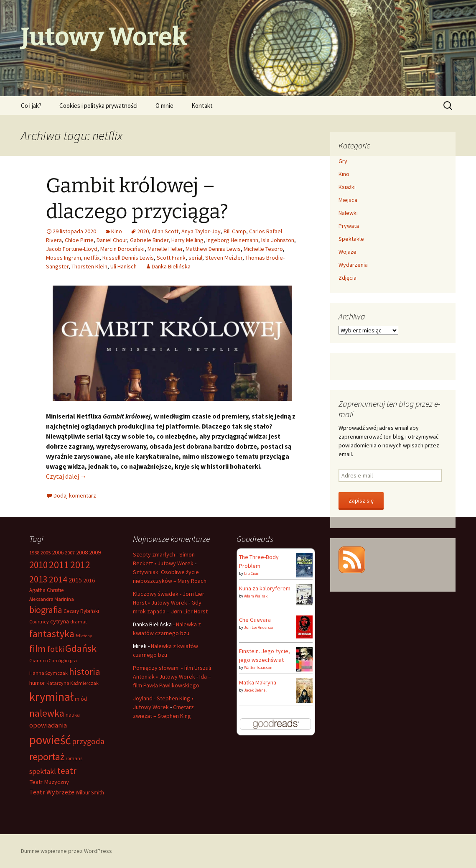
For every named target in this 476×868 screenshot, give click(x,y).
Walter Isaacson (258, 668)
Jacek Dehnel (255, 690)
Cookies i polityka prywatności (98, 106)
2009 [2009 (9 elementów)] (95, 552)
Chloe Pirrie (79, 240)
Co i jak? (31, 106)
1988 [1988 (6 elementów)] (34, 553)
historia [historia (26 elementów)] (85, 671)
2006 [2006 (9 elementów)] (58, 552)
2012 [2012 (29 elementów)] (80, 565)
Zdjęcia (347, 278)
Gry (343, 161)
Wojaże (347, 252)
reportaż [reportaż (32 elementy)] (47, 757)
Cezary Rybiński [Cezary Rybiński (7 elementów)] (81, 611)
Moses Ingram (64, 258)
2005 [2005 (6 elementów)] (46, 553)
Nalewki (348, 213)
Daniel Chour (112, 240)
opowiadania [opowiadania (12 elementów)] (48, 725)
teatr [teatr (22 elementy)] (67, 771)
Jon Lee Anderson (259, 627)
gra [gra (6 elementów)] (73, 660)
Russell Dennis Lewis (128, 258)
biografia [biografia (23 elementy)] (46, 610)
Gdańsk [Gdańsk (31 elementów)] (81, 648)
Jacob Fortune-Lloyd (72, 249)
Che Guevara (255, 620)
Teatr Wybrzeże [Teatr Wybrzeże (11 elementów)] (52, 792)
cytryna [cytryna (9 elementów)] (60, 621)
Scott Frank (171, 258)
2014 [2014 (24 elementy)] (58, 579)
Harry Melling (187, 240)
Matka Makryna (258, 682)
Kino (117, 231)
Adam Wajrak (256, 596)
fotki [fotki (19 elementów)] (56, 649)
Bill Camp (235, 231)
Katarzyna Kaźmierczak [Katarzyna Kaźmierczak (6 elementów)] (73, 683)
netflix (92, 258)
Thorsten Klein (89, 266)
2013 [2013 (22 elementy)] (38, 579)
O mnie (164, 106)
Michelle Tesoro (263, 249)
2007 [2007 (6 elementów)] (70, 553)
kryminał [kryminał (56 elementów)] (51, 697)
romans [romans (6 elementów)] (74, 758)
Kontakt (202, 106)
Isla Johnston (278, 240)
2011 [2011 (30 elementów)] (59, 565)
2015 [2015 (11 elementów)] (75, 580)
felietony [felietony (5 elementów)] (84, 636)
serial (195, 258)
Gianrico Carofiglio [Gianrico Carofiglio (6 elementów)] (49, 660)
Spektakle (351, 239)
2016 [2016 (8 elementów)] (89, 580)
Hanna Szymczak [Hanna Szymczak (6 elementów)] (48, 673)
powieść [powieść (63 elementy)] (50, 740)
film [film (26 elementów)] (38, 648)
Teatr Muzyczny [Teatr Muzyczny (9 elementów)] (49, 782)
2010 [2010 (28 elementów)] (38, 565)
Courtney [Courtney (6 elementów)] (39, 622)
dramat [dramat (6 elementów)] (79, 622)
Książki (347, 187)
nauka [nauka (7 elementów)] (73, 715)
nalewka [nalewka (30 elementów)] (47, 713)
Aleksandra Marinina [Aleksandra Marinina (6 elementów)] (52, 599)
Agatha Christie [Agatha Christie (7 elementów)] (46, 590)
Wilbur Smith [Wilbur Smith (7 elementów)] (90, 793)
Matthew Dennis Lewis (213, 249)
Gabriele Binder (149, 240)
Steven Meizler (224, 258)
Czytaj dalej (66, 476)
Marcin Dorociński (122, 249)
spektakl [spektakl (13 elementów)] (43, 771)
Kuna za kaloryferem (265, 588)
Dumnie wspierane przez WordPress (66, 851)
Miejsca (348, 200)
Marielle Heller (165, 249)
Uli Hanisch (123, 266)
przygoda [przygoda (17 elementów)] (88, 741)
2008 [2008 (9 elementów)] (82, 552)
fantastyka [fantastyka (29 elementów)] (52, 634)
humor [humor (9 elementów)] (37, 683)
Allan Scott (165, 231)
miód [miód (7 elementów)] (81, 699)
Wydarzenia (353, 265)
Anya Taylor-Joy (201, 231)
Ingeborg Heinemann (232, 240)
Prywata (349, 226)
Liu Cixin (252, 573)
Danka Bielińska (171, 266)
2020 (143, 231)
